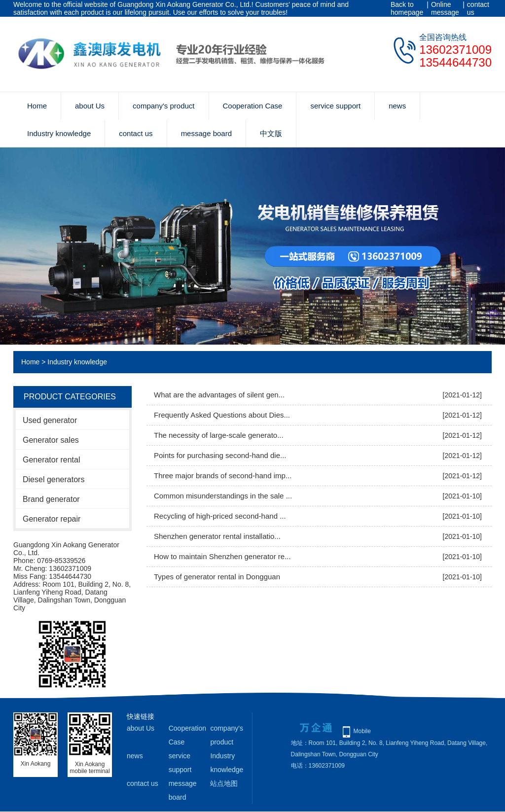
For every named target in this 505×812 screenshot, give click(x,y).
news (397, 106)
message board (206, 133)
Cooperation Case (253, 106)
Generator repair (52, 519)
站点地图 (224, 783)
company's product (163, 106)
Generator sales (51, 440)
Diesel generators (54, 479)
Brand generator (51, 499)
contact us (478, 8)
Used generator (50, 420)
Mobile (362, 731)
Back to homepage (407, 8)
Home (37, 106)
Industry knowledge (59, 133)
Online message (445, 8)
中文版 (271, 133)
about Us (90, 106)
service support (335, 106)
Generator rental (52, 460)
